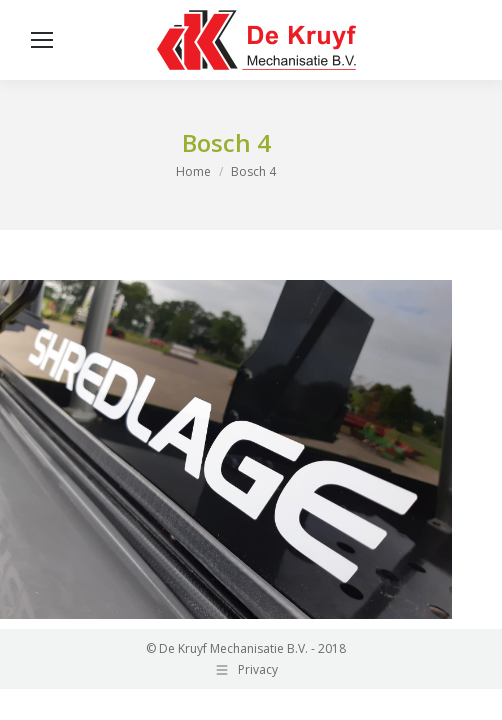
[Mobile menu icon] (42, 40)
